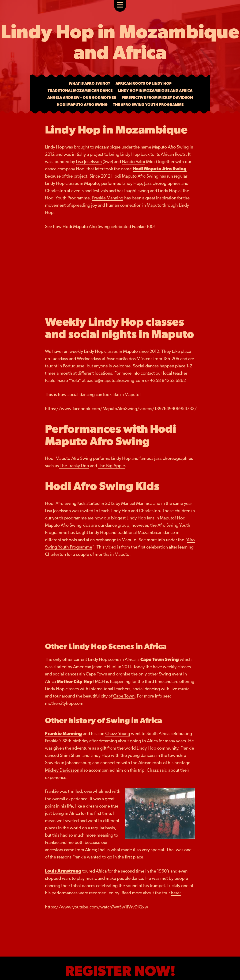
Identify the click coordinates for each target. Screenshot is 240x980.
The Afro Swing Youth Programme (148, 105)
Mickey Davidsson (62, 770)
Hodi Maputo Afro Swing (82, 105)
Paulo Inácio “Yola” (63, 380)
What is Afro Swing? (89, 83)
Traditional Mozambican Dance (80, 90)
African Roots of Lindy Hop (144, 83)
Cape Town (124, 696)
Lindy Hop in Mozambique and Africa (155, 90)
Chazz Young (118, 734)
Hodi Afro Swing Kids (65, 503)
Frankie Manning (108, 198)
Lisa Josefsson (89, 162)
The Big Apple (111, 466)
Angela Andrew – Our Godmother (82, 97)
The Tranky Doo (74, 466)
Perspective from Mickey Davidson (157, 97)
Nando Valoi (133, 162)
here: (176, 893)
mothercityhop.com (64, 703)
